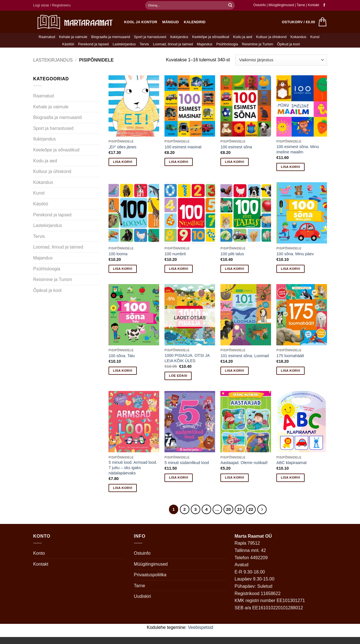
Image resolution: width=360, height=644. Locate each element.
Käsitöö (68, 44)
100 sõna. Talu (122, 356)
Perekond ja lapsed (93, 44)
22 (251, 509)
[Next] (262, 509)
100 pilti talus (232, 254)
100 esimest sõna (236, 147)
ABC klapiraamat (291, 463)
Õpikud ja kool (288, 44)
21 (240, 509)
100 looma (118, 254)
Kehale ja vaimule (73, 37)
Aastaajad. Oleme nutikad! (244, 463)
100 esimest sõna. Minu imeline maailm (298, 149)
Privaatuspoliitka (150, 575)
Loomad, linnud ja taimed (173, 44)
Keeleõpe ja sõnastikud (211, 37)
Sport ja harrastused (150, 37)
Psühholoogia (227, 44)
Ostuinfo (260, 5)
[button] (52, 5)
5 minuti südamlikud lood (187, 463)
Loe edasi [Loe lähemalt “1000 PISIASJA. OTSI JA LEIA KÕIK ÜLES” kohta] (178, 376)
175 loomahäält (290, 356)
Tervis (144, 44)
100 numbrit (175, 254)
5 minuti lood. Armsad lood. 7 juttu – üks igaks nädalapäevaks (133, 468)
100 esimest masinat (183, 147)
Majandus (205, 44)
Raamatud (47, 37)
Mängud (170, 22)
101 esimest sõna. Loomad (245, 356)
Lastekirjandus (124, 44)
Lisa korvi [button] (123, 162)
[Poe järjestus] (281, 60)
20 (228, 509)
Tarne (301, 5)
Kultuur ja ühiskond (271, 37)
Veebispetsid (201, 627)
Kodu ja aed (243, 37)
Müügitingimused (281, 5)
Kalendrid (195, 22)
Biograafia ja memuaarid (111, 37)
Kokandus (298, 37)
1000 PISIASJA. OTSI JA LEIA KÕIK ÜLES (187, 358)
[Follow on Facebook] (324, 5)
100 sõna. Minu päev (295, 254)
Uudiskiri (143, 596)
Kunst (315, 37)
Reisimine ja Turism (258, 44)
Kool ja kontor (141, 22)
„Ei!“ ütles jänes (122, 147)
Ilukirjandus (179, 37)
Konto (39, 553)
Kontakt (313, 5)
